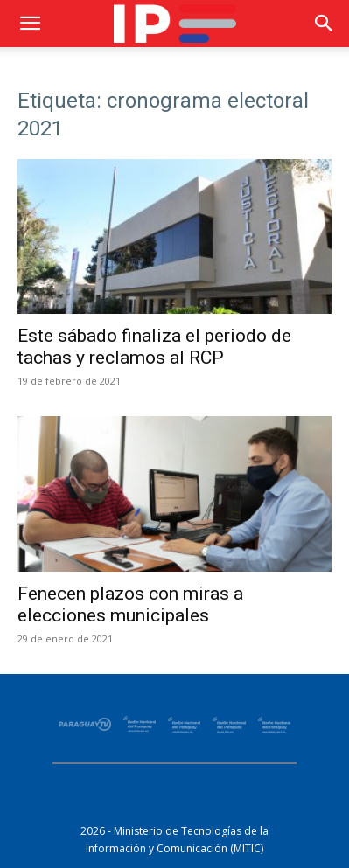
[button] (30, 24)
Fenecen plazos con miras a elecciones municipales (130, 604)
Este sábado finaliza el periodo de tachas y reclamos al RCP (154, 347)
